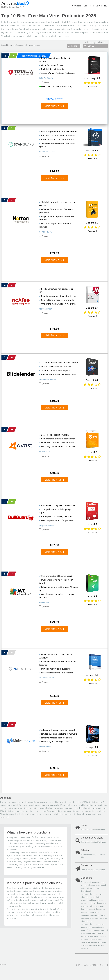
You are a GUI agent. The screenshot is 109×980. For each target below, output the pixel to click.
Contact (88, 6)
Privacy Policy (100, 6)
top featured (18, 45)
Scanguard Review (47, 152)
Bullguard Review (47, 525)
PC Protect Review (47, 678)
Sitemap (3, 964)
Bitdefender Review (48, 379)
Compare (77, 6)
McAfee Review (46, 309)
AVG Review (44, 602)
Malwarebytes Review (49, 747)
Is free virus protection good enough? (35, 883)
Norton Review (46, 232)
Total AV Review (46, 78)
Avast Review (45, 451)
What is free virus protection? (29, 832)
